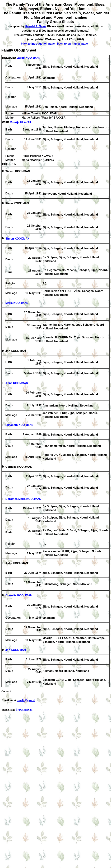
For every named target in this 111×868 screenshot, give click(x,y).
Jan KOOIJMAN (16, 650)
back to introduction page (38, 44)
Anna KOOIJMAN (17, 383)
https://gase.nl (24, 710)
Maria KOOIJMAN (17, 303)
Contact (6, 691)
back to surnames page (72, 44)
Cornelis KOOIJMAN (19, 596)
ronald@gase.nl (26, 700)
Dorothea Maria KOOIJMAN (23, 499)
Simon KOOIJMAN (17, 239)
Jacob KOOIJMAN (28, 58)
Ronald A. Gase (36, 26)
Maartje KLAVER (20, 123)
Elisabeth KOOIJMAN (19, 425)
